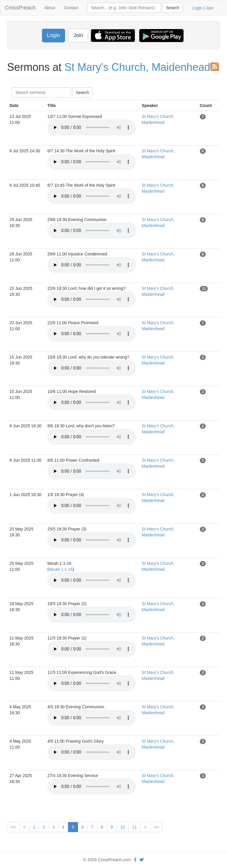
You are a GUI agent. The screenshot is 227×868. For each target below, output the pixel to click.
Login (197, 8)
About (50, 8)
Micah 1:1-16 (61, 569)
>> (156, 827)
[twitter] (142, 860)
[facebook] (135, 860)
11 (134, 827)
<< (13, 827)
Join (210, 8)
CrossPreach (20, 8)
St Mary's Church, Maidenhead (137, 67)
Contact (71, 8)
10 (123, 827)
